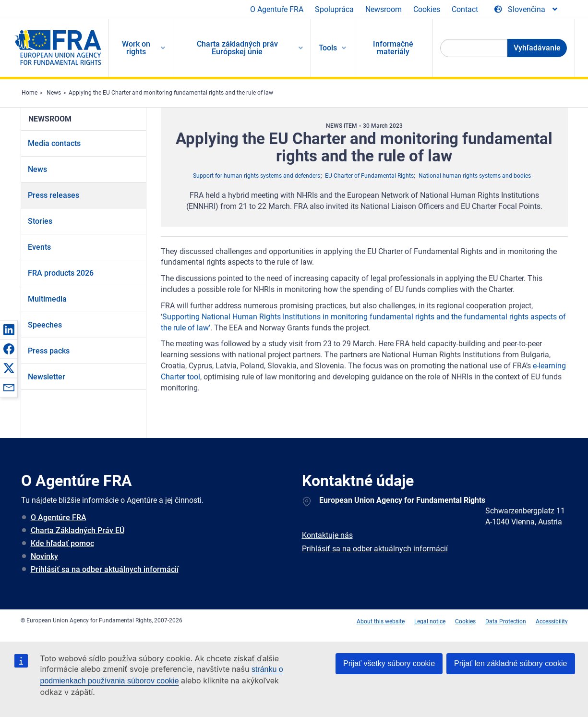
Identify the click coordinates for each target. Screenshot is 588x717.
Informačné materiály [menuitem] (393, 48)
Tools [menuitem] (328, 48)
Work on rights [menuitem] (136, 48)
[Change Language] (527, 10)
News (54, 93)
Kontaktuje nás (327, 535)
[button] (9, 329)
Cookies (427, 9)
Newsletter (47, 377)
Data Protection (506, 621)
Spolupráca (334, 9)
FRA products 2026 (61, 273)
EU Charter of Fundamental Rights (369, 176)
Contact (465, 9)
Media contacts (54, 143)
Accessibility (552, 621)
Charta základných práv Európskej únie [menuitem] (237, 48)
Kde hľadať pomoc (62, 543)
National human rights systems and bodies (475, 176)
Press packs (49, 351)
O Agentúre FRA (59, 517)
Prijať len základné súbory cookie (510, 663)
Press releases (54, 195)
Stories (40, 221)
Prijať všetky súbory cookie (389, 663)
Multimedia (47, 299)
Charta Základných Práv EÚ (78, 530)
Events (39, 247)
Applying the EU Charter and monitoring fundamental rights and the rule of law (171, 93)
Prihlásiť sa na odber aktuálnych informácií (105, 569)
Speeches (45, 325)
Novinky (44, 556)
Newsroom (384, 9)
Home (30, 93)
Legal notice (430, 621)
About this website (381, 621)
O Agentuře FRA (277, 9)
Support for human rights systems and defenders (257, 176)
